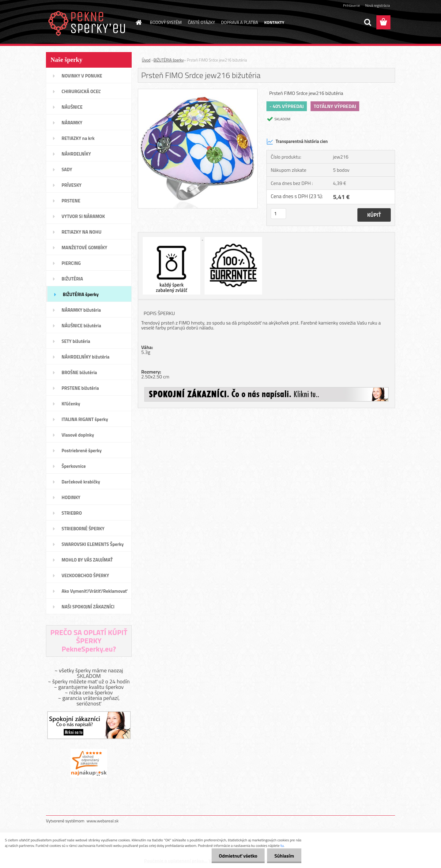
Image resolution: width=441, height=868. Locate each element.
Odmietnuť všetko (237, 856)
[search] (367, 22)
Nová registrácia (377, 5)
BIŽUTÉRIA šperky (169, 60)
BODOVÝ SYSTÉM (166, 22)
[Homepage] (138, 22)
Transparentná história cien (297, 141)
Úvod (146, 60)
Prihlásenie (351, 5)
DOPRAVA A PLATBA (240, 22)
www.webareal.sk (103, 821)
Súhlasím (284, 856)
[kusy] (278, 214)
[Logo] (88, 23)
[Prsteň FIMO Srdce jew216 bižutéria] (198, 92)
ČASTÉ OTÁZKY (201, 22)
